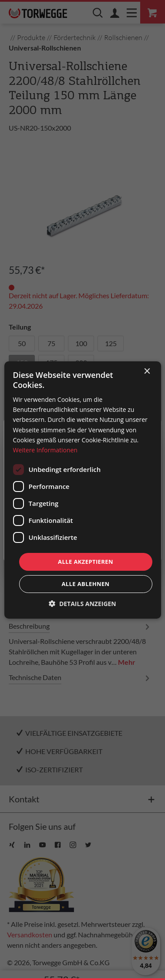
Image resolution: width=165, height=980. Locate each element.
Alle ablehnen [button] (85, 584)
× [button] (147, 372)
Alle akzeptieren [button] (86, 562)
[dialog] (82, 490)
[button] (82, 604)
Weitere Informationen (45, 450)
